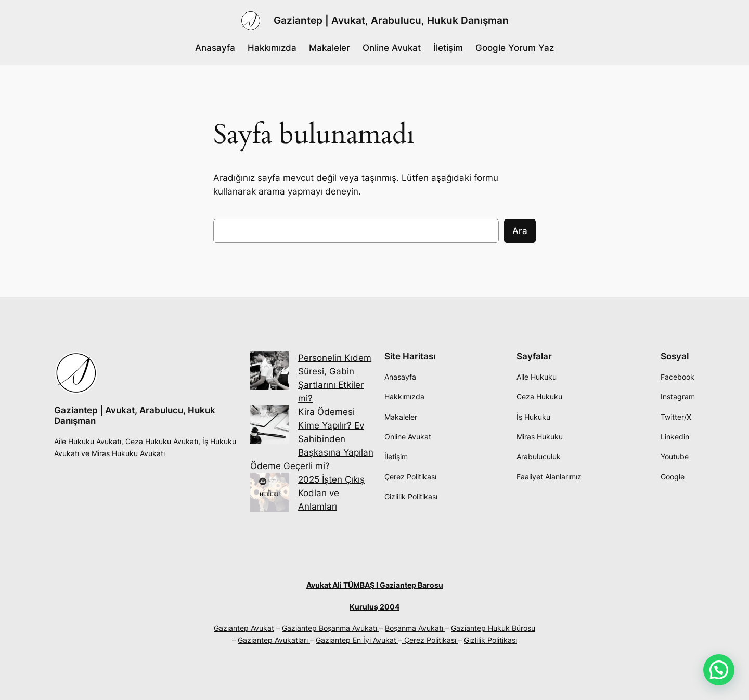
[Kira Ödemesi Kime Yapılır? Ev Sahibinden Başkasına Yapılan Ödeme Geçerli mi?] (270, 426)
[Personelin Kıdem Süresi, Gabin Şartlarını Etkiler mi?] (270, 372)
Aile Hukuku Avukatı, (89, 441)
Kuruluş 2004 (374, 607)
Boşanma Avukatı (415, 628)
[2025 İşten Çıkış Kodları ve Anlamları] (270, 494)
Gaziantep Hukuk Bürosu (493, 628)
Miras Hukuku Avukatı (128, 453)
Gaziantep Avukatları (274, 640)
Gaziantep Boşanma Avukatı (331, 628)
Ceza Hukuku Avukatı (162, 441)
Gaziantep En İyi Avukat (357, 640)
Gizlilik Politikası (490, 640)
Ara (520, 231)
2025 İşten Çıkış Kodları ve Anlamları (331, 493)
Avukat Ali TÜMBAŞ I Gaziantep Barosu (375, 585)
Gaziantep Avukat (244, 628)
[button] (719, 670)
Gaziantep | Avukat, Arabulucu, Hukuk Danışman (391, 20)
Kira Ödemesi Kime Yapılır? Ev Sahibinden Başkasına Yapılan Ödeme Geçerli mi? (312, 439)
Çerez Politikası (430, 640)
